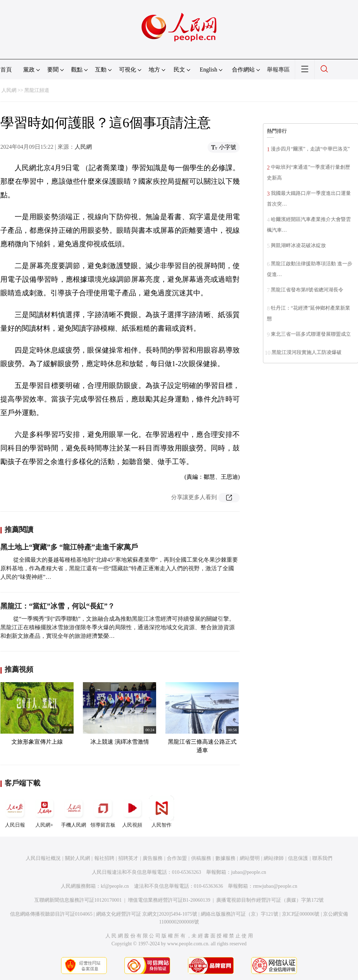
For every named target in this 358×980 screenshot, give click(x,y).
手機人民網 (74, 812)
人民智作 (161, 812)
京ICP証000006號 (301, 914)
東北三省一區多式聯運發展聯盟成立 (311, 334)
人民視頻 (132, 812)
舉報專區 (278, 70)
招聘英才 (128, 858)
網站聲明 (250, 858)
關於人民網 (78, 858)
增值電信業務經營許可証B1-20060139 (169, 900)
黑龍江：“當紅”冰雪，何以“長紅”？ (58, 606)
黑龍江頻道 (37, 90)
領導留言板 (103, 812)
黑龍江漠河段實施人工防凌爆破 (307, 352)
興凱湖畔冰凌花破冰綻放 (298, 245)
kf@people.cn (115, 886)
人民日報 (15, 812)
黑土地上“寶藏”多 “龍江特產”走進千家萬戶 (69, 547)
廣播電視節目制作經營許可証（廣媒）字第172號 (270, 900)
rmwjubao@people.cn (275, 886)
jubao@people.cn (249, 872)
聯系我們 (322, 858)
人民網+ (44, 812)
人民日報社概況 (43, 858)
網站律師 (274, 858)
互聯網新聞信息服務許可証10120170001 (78, 900)
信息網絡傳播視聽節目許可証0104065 (51, 914)
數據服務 (225, 858)
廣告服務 (153, 858)
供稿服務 (201, 858)
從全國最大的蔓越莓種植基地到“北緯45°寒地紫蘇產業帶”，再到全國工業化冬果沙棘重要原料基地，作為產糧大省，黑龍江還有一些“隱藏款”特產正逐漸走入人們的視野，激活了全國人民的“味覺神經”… (119, 568)
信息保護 (298, 858)
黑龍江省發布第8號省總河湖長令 (307, 290)
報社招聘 (104, 858)
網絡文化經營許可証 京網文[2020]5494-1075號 (147, 914)
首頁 (6, 70)
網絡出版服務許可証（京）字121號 (240, 914)
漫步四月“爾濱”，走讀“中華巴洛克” (310, 149)
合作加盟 (177, 858)
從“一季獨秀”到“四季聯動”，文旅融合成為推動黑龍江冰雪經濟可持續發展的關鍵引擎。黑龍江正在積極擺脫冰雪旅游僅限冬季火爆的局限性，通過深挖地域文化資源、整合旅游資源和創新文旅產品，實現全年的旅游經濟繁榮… (118, 627)
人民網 (9, 90)
